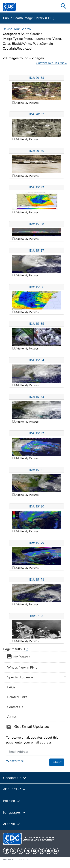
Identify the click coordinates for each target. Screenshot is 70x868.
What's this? (15, 761)
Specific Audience (20, 677)
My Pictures (19, 657)
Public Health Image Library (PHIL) (29, 18)
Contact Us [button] (15, 778)
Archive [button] (12, 824)
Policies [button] (12, 801)
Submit (57, 762)
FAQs (11, 687)
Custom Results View (52, 63)
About (12, 717)
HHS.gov (8, 860)
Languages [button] (14, 812)
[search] (63, 6)
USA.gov (23, 860)
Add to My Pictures (27, 103)
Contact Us (15, 707)
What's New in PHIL (22, 667)
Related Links (17, 697)
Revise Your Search (17, 29)
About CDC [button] (15, 789)
